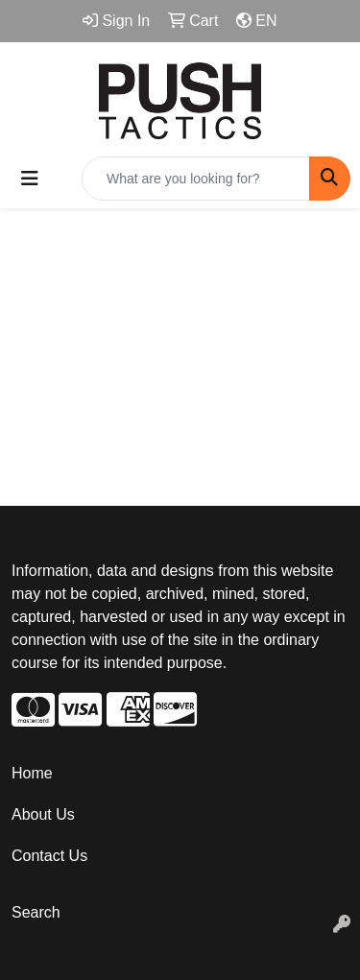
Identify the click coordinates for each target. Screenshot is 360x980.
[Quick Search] (196, 179)
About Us (43, 814)
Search (36, 912)
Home (32, 773)
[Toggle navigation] (30, 179)
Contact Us (49, 856)
